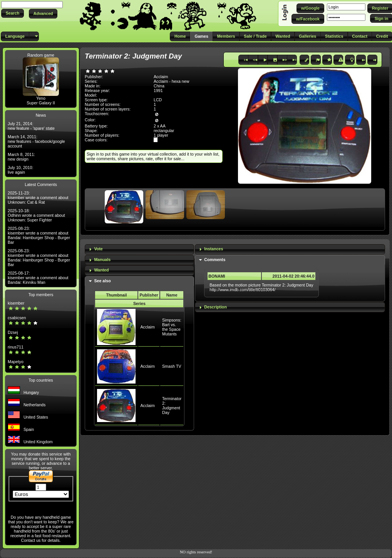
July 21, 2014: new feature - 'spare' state (31, 126)
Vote (98, 249)
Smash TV (172, 366)
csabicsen (17, 318)
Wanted (101, 270)
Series (139, 303)
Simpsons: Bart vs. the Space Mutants (172, 327)
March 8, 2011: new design (21, 157)
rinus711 (16, 347)
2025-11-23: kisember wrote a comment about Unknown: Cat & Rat (38, 198)
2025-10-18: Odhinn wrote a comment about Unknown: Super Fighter (36, 215)
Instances (214, 249)
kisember (16, 303)
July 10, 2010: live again (20, 170)
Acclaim (147, 327)
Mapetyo (16, 362)
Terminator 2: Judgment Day (172, 406)
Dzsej (13, 332)
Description (215, 307)
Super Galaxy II (41, 103)
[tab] (139, 249)
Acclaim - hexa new (171, 81)
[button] (13, 13)
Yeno (41, 98)
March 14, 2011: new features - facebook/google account (36, 141)
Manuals (102, 260)
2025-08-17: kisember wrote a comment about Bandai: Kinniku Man (38, 278)
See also (102, 281)
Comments (215, 260)
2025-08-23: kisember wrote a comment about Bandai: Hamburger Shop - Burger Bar (39, 235)
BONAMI (217, 276)
